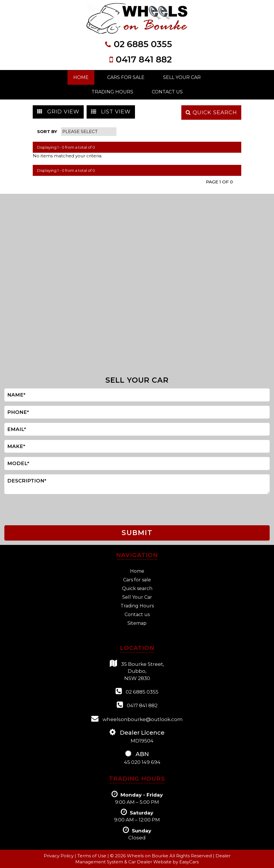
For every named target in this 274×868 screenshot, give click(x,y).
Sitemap (137, 623)
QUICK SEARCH (211, 113)
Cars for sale (137, 580)
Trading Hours (112, 92)
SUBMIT (137, 533)
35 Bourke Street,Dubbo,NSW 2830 (137, 670)
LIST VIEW (111, 112)
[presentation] (29, 510)
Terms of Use (92, 856)
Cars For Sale (126, 77)
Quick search (137, 588)
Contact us (137, 614)
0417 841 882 (144, 59)
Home (81, 77)
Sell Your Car (182, 77)
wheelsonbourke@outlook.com (137, 719)
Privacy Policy (59, 856)
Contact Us (167, 92)
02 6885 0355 (143, 44)
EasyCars (189, 862)
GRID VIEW (58, 112)
